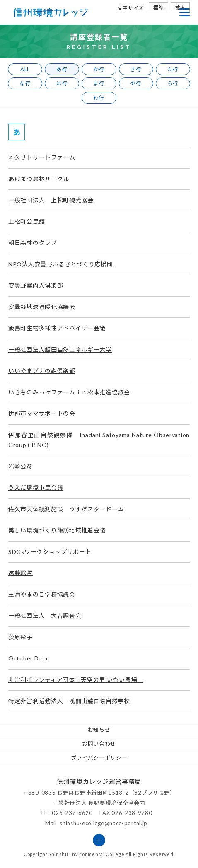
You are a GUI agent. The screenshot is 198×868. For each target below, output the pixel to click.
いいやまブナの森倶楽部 (42, 371)
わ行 (99, 98)
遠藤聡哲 (21, 573)
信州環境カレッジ (51, 13)
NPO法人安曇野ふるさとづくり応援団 (61, 264)
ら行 (173, 83)
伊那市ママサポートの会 (42, 413)
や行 (136, 83)
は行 (62, 83)
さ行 (136, 69)
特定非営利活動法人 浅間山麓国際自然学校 (69, 701)
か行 (99, 69)
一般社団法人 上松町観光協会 (51, 200)
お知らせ (99, 730)
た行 (173, 69)
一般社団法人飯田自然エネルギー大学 (60, 349)
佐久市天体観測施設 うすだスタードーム (66, 509)
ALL (25, 69)
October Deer (28, 658)
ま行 (99, 83)
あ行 (62, 69)
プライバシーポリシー (99, 758)
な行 (25, 83)
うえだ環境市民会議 (36, 487)
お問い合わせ (99, 744)
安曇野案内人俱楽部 (36, 285)
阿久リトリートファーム (42, 157)
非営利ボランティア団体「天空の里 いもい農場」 (76, 680)
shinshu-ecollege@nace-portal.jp (104, 823)
